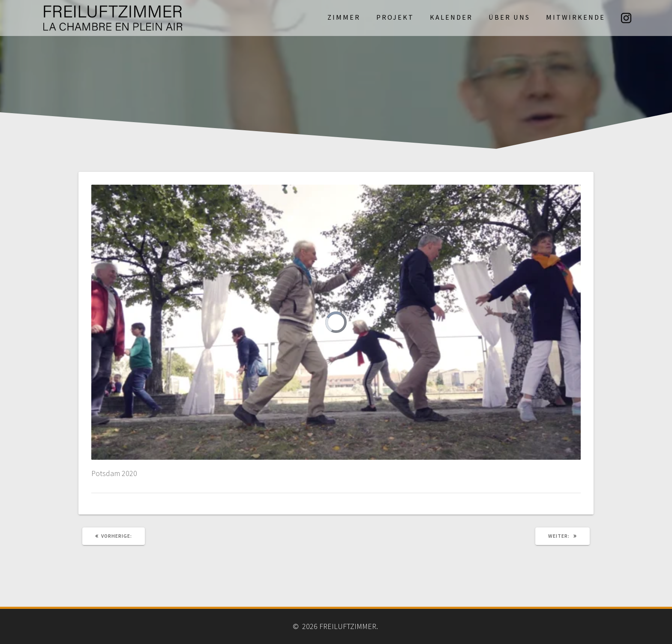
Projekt (395, 17)
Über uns (509, 17)
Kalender (451, 17)
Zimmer (344, 17)
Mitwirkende (576, 17)
